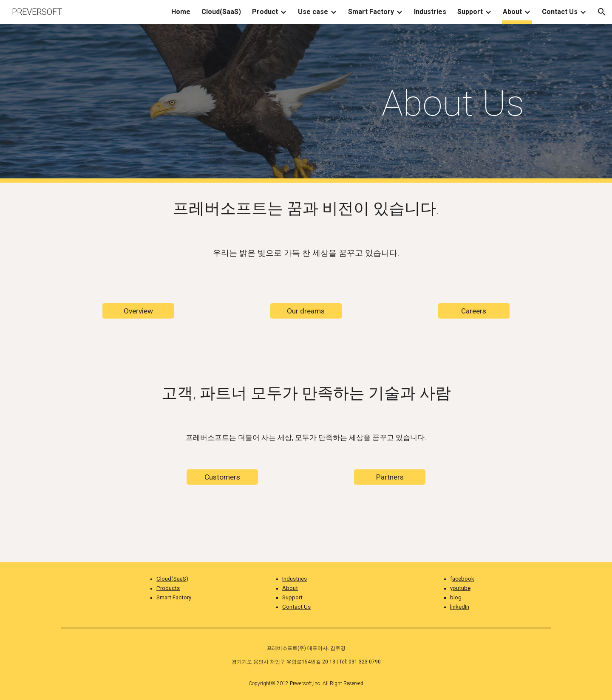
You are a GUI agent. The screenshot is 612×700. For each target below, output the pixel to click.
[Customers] (222, 477)
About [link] (512, 12)
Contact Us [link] (560, 12)
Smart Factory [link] (371, 12)
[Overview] (138, 311)
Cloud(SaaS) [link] (221, 12)
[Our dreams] (306, 311)
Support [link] (470, 12)
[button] (602, 12)
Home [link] (181, 12)
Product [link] (265, 12)
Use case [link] (313, 12)
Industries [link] (430, 12)
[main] (453, 103)
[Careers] (474, 311)
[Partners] (390, 477)
